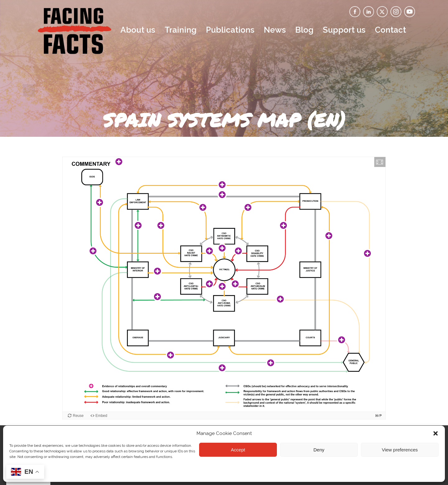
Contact (390, 30)
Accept (238, 450)
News (275, 30)
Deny (319, 450)
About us (138, 30)
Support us (344, 30)
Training (181, 30)
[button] (436, 433)
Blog (304, 30)
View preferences (400, 450)
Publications (230, 30)
